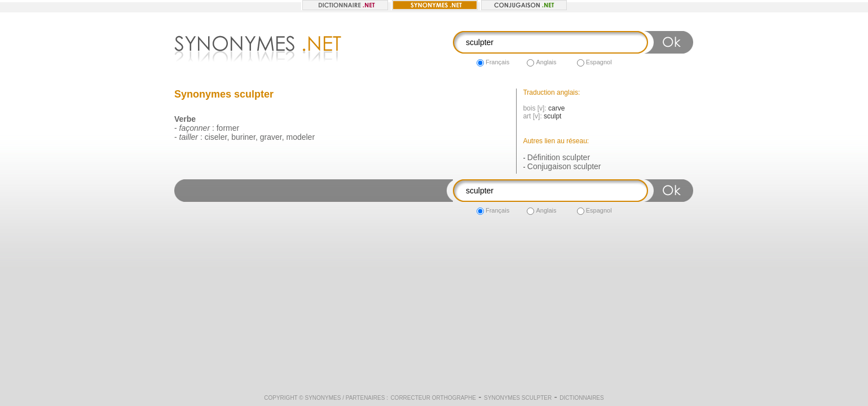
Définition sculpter (559, 157)
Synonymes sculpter (518, 398)
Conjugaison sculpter (564, 166)
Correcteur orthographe (433, 398)
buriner (243, 137)
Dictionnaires (581, 398)
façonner (195, 128)
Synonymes (323, 398)
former (228, 128)
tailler (189, 137)
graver (271, 137)
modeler (300, 137)
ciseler (216, 137)
